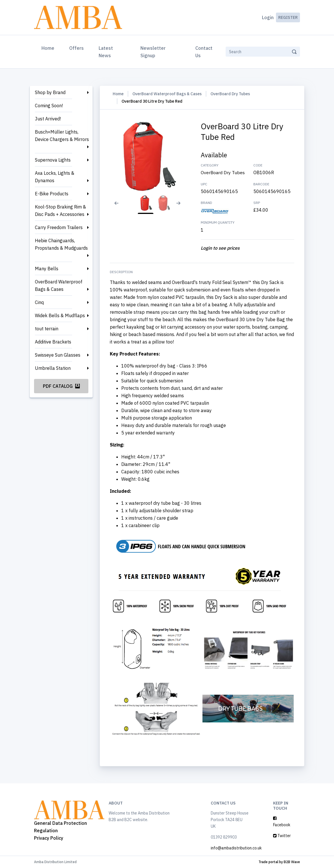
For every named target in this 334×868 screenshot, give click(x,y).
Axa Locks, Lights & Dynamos (55, 177)
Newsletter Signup (153, 52)
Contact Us (204, 52)
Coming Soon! (49, 106)
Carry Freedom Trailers (59, 227)
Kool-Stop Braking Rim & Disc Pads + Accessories (60, 210)
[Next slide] (181, 207)
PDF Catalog (61, 386)
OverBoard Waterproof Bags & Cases (59, 285)
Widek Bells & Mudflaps (60, 315)
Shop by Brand (50, 92)
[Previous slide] (116, 207)
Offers (76, 48)
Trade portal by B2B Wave (279, 862)
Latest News (106, 52)
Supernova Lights (53, 160)
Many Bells (47, 269)
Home (49, 47)
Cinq (39, 302)
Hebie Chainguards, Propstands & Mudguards (61, 244)
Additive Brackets (53, 342)
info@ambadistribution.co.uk (236, 848)
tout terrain (47, 329)
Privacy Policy (49, 838)
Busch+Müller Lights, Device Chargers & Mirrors (62, 136)
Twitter (282, 836)
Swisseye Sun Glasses (58, 355)
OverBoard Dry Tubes (230, 94)
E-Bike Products (52, 194)
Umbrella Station (53, 368)
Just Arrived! (48, 119)
